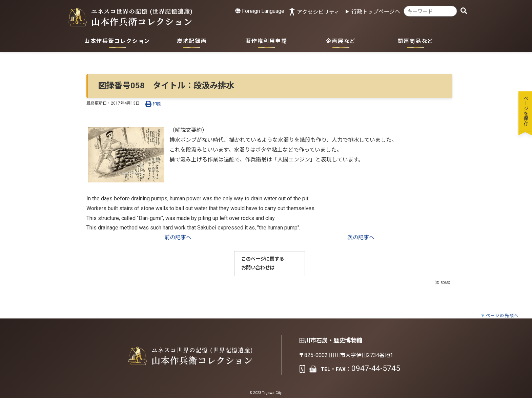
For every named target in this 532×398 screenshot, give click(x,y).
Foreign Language (260, 11)
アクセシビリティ (318, 12)
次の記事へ (361, 237)
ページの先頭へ (502, 316)
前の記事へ (178, 237)
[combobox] (430, 11)
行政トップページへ (376, 12)
